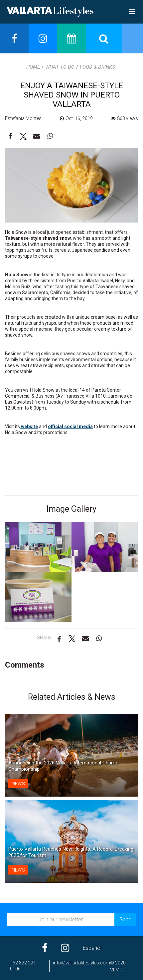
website (29, 426)
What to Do (60, 67)
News (18, 784)
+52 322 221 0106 (23, 966)
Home (33, 67)
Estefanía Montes (23, 118)
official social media (70, 426)
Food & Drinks (97, 67)
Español (92, 948)
